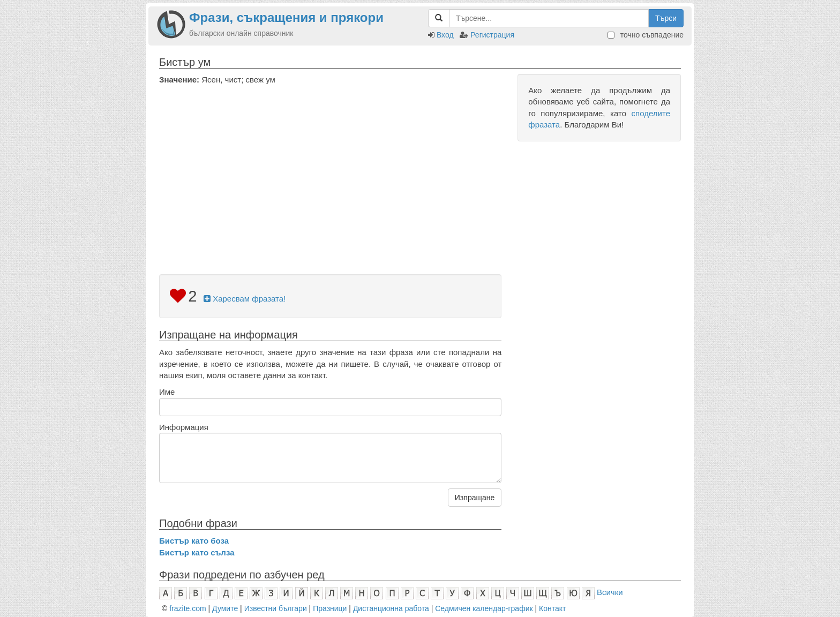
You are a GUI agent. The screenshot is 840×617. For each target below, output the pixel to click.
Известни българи (276, 608)
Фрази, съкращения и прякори (286, 17)
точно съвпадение (646, 35)
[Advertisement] (330, 165)
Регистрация (492, 35)
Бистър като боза (194, 541)
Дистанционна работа (391, 608)
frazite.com (187, 608)
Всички (610, 592)
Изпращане (475, 498)
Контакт (552, 608)
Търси (666, 18)
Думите (225, 608)
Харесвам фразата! (245, 299)
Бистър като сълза (197, 552)
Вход (445, 35)
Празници (330, 608)
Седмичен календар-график (484, 608)
